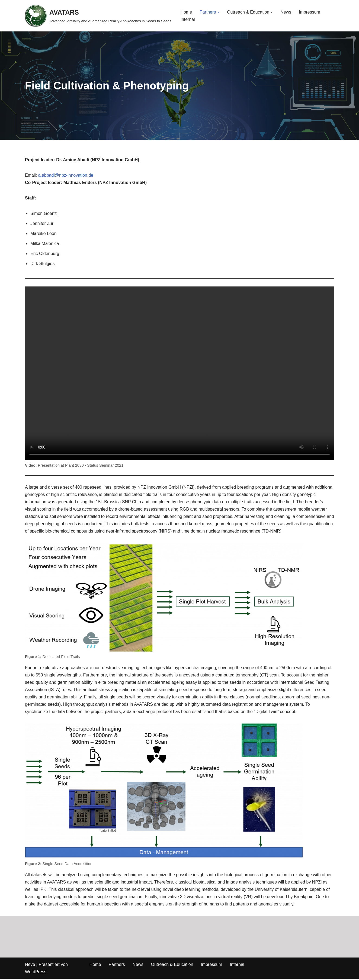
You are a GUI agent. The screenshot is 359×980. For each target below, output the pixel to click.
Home (186, 12)
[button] (219, 12)
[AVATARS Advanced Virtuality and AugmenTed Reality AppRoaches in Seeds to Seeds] (98, 16)
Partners (117, 966)
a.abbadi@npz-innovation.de (66, 175)
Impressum (310, 12)
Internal (188, 19)
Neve (30, 966)
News (286, 12)
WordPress (36, 973)
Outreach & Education (172, 966)
